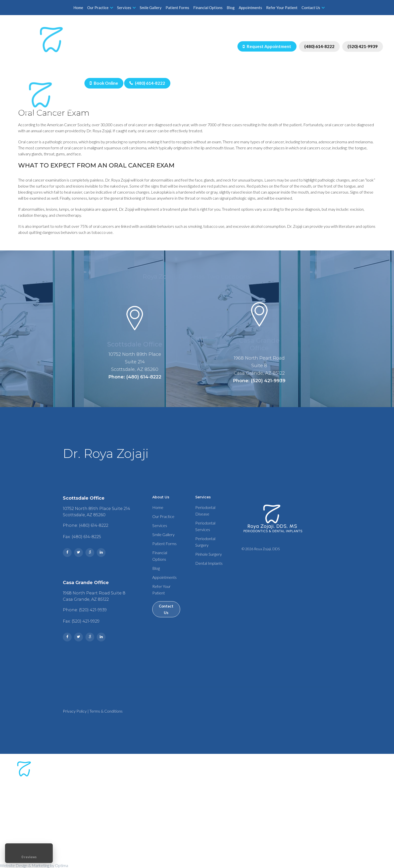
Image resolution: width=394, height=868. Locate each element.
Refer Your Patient (282, 8)
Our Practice (100, 8)
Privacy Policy (75, 711)
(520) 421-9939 (363, 46)
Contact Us (313, 8)
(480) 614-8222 (319, 46)
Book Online (104, 83)
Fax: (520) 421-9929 (81, 621)
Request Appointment (267, 46)
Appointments (250, 8)
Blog (231, 8)
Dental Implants (209, 563)
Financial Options (208, 8)
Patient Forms (177, 8)
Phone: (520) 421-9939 (259, 381)
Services (126, 8)
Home (78, 8)
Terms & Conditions (106, 711)
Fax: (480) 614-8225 (82, 537)
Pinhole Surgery (209, 554)
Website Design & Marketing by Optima (34, 865)
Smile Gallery (151, 8)
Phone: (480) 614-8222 (135, 377)
